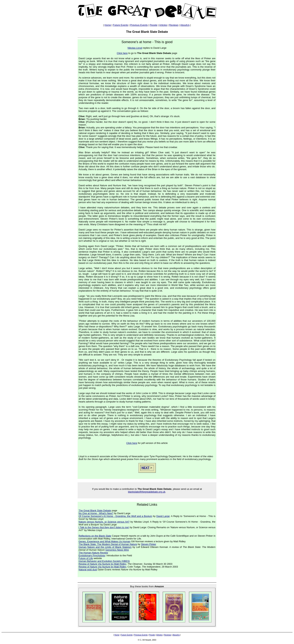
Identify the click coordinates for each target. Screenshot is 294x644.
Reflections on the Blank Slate (95, 536)
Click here (122, 53)
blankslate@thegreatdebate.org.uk (147, 492)
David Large (163, 516)
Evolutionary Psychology (92, 555)
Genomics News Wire (117, 550)
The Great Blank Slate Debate (95, 510)
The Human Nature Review (93, 553)
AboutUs (185, 25)
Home (108, 25)
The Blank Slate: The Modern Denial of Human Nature (108, 544)
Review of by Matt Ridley (102, 564)
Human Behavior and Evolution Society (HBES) (104, 561)
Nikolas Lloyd (135, 48)
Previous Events (139, 25)
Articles (163, 25)
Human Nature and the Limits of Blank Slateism (105, 547)
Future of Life (86, 558)
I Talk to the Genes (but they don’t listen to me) (104, 527)
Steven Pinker (149, 544)
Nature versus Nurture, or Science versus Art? (104, 522)
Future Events (120, 25)
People (153, 25)
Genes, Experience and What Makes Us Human (105, 541)
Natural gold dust (88, 570)
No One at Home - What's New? (96, 513)
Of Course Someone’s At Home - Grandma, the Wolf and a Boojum (115, 516)
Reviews (174, 25)
